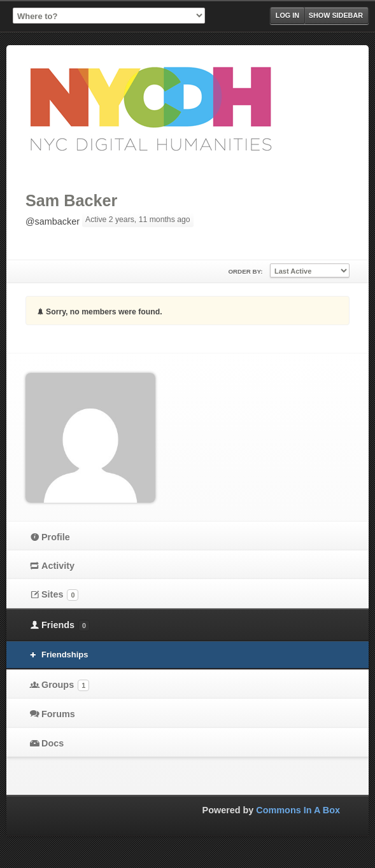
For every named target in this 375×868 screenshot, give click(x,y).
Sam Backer (71, 200)
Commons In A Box (298, 810)
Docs (53, 743)
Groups (65, 685)
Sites (60, 595)
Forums (58, 714)
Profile (56, 537)
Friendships (65, 654)
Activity (58, 566)
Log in (287, 15)
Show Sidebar (336, 15)
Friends (66, 626)
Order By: (245, 271)
